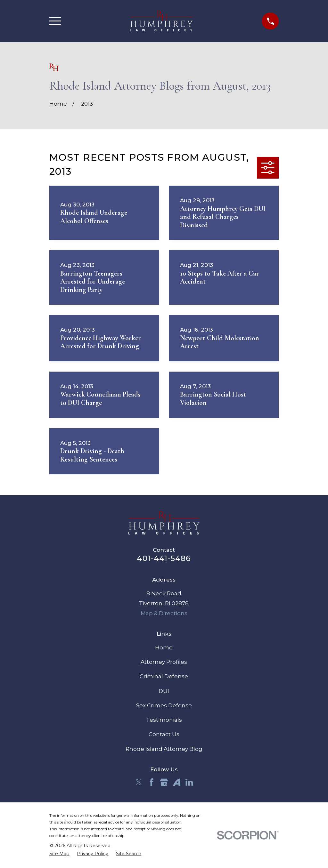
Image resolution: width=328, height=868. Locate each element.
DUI (164, 691)
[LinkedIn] (189, 782)
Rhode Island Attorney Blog (164, 749)
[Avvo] (177, 782)
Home (164, 647)
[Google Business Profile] (164, 782)
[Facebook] (152, 782)
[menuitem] (59, 854)
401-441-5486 (164, 558)
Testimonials (164, 720)
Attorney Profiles (164, 662)
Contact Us (164, 734)
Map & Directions (164, 613)
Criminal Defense (164, 676)
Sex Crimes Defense (164, 705)
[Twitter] (139, 782)
